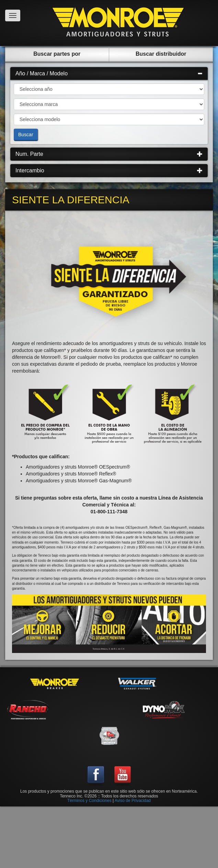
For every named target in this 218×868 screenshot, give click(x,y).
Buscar (26, 135)
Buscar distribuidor (161, 54)
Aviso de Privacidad (133, 801)
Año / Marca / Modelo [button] (109, 73)
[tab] (109, 74)
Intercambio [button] (109, 170)
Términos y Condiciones (89, 801)
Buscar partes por (57, 54)
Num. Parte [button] (109, 154)
